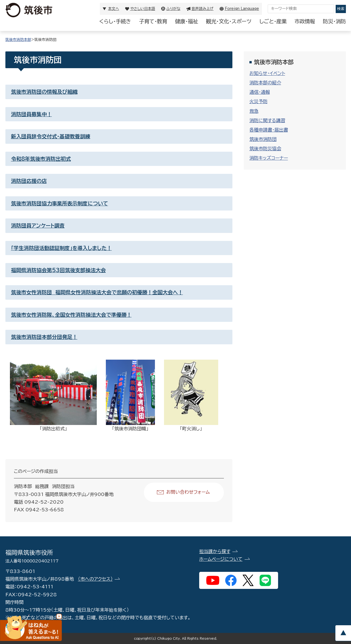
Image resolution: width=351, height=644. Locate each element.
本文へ (114, 9)
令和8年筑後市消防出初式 (41, 159)
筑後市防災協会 (265, 149)
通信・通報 (260, 92)
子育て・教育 (153, 21)
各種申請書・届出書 (269, 130)
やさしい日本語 (143, 9)
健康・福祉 (187, 21)
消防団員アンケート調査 (38, 226)
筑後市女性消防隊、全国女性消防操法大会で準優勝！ (71, 315)
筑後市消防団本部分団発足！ (44, 337)
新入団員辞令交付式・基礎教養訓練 (51, 136)
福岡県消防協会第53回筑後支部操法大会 (58, 270)
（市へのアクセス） (95, 579)
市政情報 (305, 21)
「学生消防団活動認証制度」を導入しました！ (61, 248)
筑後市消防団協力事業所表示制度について (60, 203)
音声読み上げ (203, 9)
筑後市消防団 (263, 139)
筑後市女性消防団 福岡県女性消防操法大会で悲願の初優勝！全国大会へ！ (97, 292)
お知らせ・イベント (267, 73)
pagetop (343, 633)
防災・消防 (334, 21)
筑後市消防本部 (18, 40)
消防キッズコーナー (269, 158)
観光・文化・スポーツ (229, 21)
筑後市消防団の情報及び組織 (44, 92)
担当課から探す (215, 551)
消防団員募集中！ (31, 114)
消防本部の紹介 (265, 83)
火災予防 (258, 101)
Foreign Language (242, 9)
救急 (254, 111)
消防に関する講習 (267, 120)
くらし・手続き (115, 21)
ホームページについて (221, 559)
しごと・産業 (273, 21)
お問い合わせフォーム (188, 492)
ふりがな (173, 9)
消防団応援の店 (29, 181)
